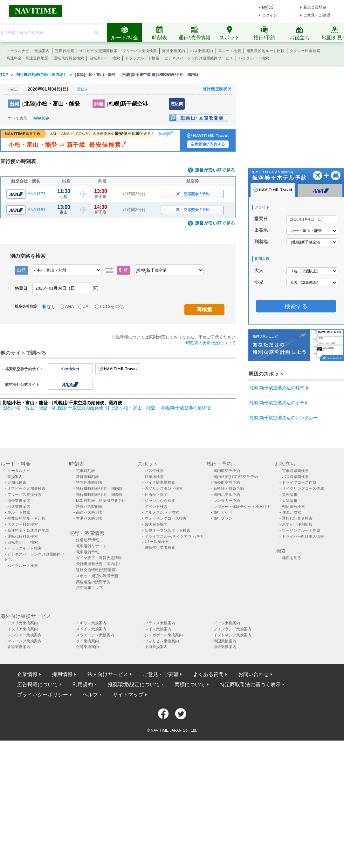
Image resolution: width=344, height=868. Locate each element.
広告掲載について (38, 684)
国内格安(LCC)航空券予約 (236, 477)
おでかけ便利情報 (297, 524)
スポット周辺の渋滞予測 (97, 576)
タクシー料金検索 (305, 51)
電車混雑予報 (87, 552)
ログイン (270, 15)
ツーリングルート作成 (301, 530)
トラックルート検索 (142, 58)
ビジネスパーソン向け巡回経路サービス (199, 58)
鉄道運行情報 (87, 540)
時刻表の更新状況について (211, 343)
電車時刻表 (86, 471)
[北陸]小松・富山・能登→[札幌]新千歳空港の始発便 (52, 408)
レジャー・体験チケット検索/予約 (242, 507)
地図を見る (292, 558)
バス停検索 (154, 471)
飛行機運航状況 (217, 89)
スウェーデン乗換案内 (95, 635)
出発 (14, 104)
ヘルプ (90, 695)
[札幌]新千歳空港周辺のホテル (279, 403)
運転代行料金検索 (69, 58)
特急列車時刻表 (89, 482)
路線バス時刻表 (89, 507)
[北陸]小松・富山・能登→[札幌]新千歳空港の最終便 (160, 408)
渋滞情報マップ (89, 588)
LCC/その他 (112, 306)
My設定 (268, 7)
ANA (69, 306)
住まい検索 (292, 512)
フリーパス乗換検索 (140, 51)
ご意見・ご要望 (317, 15)
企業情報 (27, 674)
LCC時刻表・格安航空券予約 (101, 501)
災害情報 (290, 495)
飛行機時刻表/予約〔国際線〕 (101, 495)
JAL (87, 306)
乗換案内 (42, 51)
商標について (190, 684)
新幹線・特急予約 (229, 489)
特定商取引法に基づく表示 (250, 684)
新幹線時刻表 (87, 477)
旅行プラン (223, 518)
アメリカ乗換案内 (23, 623)
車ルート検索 (230, 51)
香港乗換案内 (19, 647)
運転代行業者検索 (160, 548)
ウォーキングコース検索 (166, 518)
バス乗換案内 (202, 51)
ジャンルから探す (160, 501)
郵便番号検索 (293, 507)
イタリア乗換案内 (23, 629)
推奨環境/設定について (134, 684)
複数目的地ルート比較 (265, 51)
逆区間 (177, 104)
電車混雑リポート (91, 546)
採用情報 (62, 674)
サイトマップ (128, 695)
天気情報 (290, 501)
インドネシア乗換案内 (232, 635)
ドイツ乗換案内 (227, 623)
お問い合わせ (253, 674)
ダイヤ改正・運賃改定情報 (99, 558)
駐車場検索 (154, 477)
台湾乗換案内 (87, 647)
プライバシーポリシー (43, 695)
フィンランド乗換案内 (232, 629)
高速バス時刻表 (89, 512)
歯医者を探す (156, 524)
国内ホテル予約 (227, 495)
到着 (99, 104)
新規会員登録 (315, 7)
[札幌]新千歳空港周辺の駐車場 (279, 388)
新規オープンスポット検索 (168, 530)
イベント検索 (156, 507)
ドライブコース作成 (299, 482)
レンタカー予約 (227, 501)
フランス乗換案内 (160, 623)
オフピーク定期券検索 (98, 51)
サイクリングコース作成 (303, 489)
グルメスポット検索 (162, 512)
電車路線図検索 (295, 471)
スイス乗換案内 (158, 629)
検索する (296, 306)
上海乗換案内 (156, 647)
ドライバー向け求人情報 (303, 537)
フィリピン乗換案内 (162, 641)
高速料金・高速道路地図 (27, 58)
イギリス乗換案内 (91, 623)
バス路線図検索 (295, 477)
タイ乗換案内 (87, 641)
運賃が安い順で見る (215, 170)
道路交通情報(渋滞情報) (96, 570)
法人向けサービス (108, 674)
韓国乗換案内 (225, 641)
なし (51, 306)
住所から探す (156, 495)
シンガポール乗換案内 (164, 635)
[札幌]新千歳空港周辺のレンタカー (283, 418)
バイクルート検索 (254, 58)
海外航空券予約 (227, 482)
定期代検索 (65, 51)
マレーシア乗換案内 (24, 641)
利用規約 (83, 684)
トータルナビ (18, 51)
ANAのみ (41, 118)
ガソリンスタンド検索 (164, 489)
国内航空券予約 (227, 471)
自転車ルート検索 (105, 58)
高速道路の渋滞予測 (93, 582)
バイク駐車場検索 (160, 482)
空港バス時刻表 (89, 518)
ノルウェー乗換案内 (24, 635)
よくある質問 (208, 674)
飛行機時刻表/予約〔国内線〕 (101, 489)
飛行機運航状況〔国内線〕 (99, 564)
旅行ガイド (223, 512)
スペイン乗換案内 (91, 629)
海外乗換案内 (174, 51)
